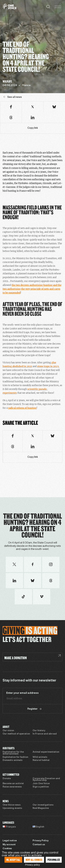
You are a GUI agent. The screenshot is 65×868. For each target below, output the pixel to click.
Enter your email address (22, 693)
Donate (7, 779)
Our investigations (43, 805)
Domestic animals (12, 760)
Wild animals (40, 757)
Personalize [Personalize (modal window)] (54, 860)
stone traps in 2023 (48, 366)
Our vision (8, 731)
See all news (13, 97)
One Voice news (12, 805)
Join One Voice (41, 784)
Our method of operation (16, 734)
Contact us (39, 845)
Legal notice (10, 841)
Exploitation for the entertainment (13, 753)
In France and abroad (45, 734)
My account (9, 845)
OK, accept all (13, 860)
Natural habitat (41, 760)
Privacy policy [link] (33, 865)
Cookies (7, 849)
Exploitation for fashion (15, 757)
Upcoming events (12, 808)
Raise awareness (12, 787)
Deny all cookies (34, 860)
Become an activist (13, 784)
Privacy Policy (41, 841)
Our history (39, 731)
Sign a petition (41, 787)
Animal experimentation (46, 752)
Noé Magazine (41, 808)
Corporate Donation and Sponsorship (46, 780)
